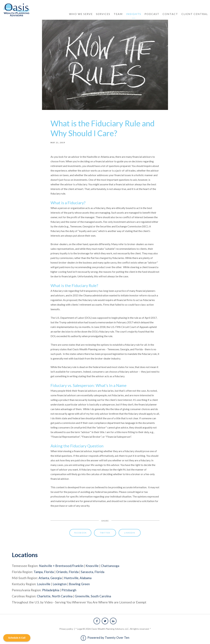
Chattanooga (110, 566)
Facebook (80, 533)
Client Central (195, 14)
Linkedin (130, 533)
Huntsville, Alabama (78, 578)
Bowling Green (79, 584)
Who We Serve (81, 14)
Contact (170, 14)
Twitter (105, 533)
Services (103, 14)
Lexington (60, 584)
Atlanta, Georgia (50, 578)
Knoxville (92, 566)
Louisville (44, 584)
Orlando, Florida (67, 572)
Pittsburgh (69, 590)
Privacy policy (67, 629)
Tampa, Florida (44, 572)
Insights (134, 14)
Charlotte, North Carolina (55, 596)
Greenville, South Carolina (93, 596)
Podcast (152, 14)
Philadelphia (51, 590)
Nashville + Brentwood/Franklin (61, 566)
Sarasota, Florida (93, 572)
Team (118, 14)
